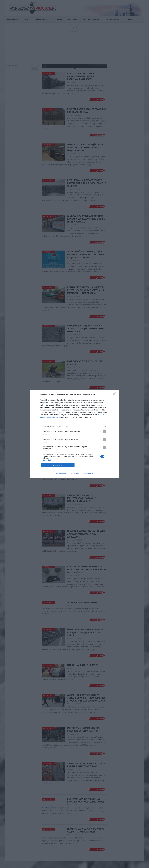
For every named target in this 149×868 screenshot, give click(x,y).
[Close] (115, 395)
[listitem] (74, 426)
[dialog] (74, 434)
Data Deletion (61, 474)
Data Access (74, 474)
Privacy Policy (88, 474)
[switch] (103, 431)
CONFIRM (58, 465)
